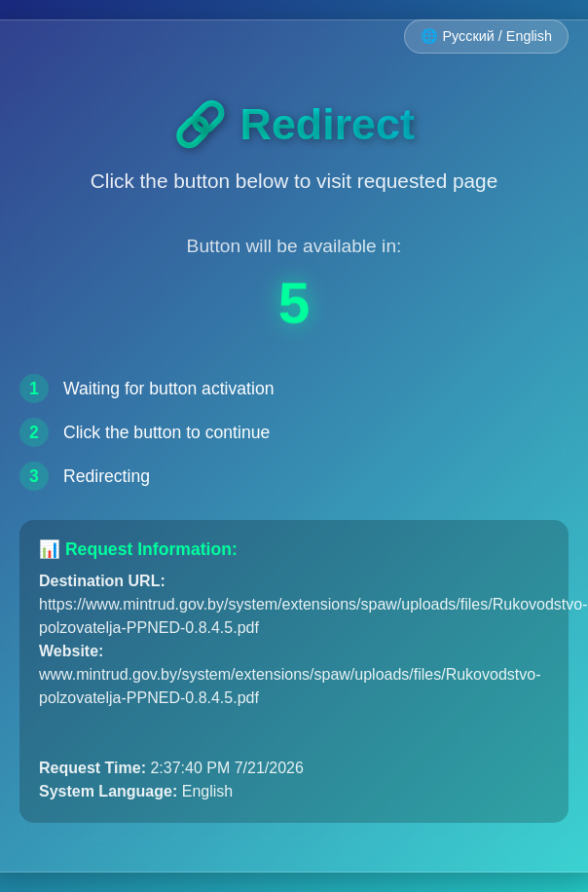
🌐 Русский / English (486, 36)
